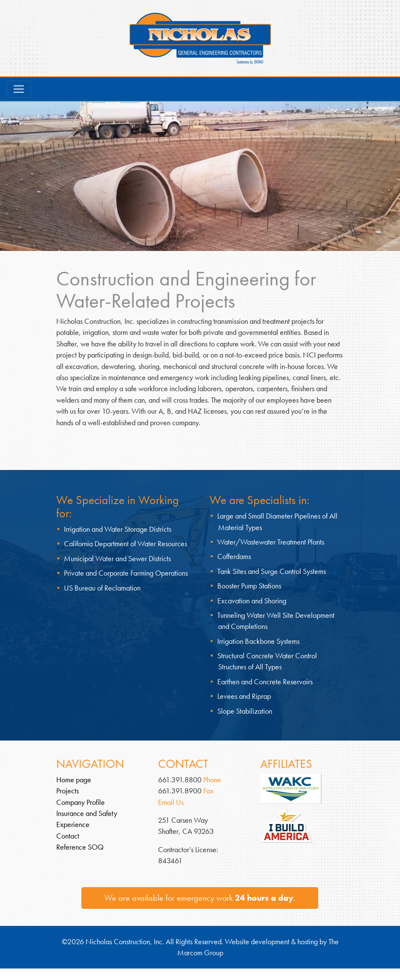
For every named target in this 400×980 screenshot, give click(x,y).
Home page (74, 780)
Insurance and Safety (87, 813)
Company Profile (81, 802)
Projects (68, 791)
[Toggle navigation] (19, 89)
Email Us (171, 802)
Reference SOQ (80, 847)
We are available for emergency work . (200, 898)
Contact (68, 836)
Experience (73, 824)
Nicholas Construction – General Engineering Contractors (200, 38)
